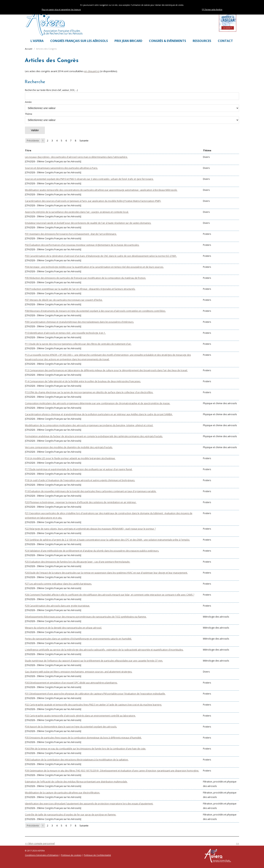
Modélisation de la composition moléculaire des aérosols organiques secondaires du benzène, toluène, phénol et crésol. (89, 425)
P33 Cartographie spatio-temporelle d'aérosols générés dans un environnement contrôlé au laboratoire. (80, 716)
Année (132, 106)
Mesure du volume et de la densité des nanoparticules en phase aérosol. (63, 628)
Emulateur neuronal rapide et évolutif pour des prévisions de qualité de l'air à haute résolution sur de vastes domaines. (88, 223)
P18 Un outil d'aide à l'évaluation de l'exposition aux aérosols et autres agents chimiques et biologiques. (80, 480)
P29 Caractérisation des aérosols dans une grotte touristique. (57, 606)
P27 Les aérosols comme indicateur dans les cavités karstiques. (58, 584)
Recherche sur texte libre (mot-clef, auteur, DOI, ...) (132, 94)
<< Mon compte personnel (40, 843)
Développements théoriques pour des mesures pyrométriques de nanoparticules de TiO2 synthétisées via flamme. (86, 617)
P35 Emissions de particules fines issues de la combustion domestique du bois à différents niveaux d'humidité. (83, 738)
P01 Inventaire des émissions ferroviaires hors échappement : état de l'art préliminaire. (71, 234)
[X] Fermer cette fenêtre (212, 10)
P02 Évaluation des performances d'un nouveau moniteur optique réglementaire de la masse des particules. (82, 245)
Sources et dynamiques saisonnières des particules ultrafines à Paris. (61, 168)
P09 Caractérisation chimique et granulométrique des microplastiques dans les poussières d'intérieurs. (79, 322)
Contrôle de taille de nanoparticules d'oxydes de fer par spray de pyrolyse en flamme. (71, 815)
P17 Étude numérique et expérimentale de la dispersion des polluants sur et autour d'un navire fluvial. (79, 469)
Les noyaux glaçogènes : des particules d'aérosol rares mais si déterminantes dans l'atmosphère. (76, 157)
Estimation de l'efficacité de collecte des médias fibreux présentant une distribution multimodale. (76, 782)
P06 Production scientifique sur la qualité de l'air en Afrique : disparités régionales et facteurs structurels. (80, 289)
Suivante (84, 141)
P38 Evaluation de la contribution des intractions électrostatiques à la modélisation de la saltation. (77, 760)
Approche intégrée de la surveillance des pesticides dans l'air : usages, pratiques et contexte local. (77, 212)
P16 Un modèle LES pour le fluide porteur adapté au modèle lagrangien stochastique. (70, 458)
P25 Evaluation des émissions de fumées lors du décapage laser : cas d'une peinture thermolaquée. (78, 562)
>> (238, 843)
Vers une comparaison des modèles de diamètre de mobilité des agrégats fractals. (69, 447)
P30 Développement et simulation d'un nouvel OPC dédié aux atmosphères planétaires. (71, 683)
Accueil (29, 49)
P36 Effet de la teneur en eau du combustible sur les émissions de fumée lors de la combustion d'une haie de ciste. (85, 749)
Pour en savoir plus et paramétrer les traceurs (61, 10)
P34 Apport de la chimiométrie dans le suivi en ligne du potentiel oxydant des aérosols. (71, 727)
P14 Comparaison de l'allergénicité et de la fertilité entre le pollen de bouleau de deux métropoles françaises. (83, 381)
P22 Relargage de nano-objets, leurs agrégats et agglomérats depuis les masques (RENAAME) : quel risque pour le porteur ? (90, 529)
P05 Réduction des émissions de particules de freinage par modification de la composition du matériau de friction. (85, 278)
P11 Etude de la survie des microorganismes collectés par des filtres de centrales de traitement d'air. (78, 344)
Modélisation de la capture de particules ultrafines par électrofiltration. (62, 793)
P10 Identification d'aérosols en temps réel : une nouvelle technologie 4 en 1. (65, 333)
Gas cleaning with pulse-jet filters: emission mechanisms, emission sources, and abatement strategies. (79, 672)
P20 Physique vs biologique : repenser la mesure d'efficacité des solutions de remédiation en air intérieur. (81, 502)
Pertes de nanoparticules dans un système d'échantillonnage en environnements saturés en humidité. (78, 639)
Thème (132, 118)
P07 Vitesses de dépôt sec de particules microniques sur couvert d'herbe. (64, 300)
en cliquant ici (92, 71)
